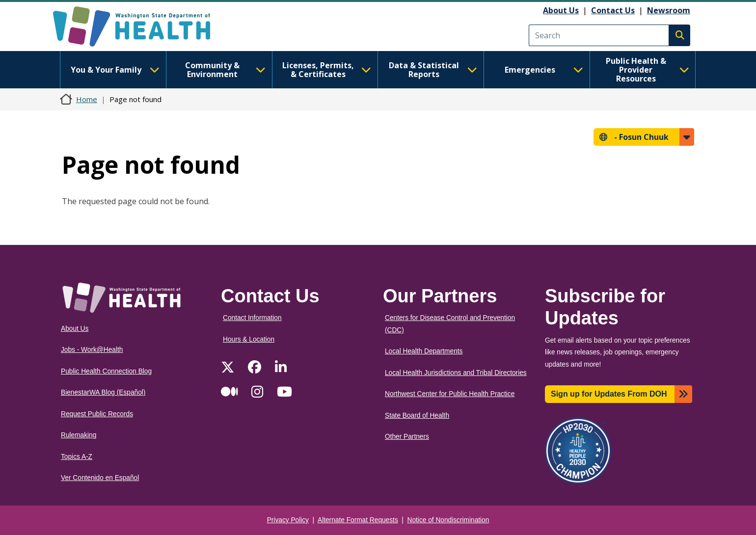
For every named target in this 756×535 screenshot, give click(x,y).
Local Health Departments (424, 351)
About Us (561, 10)
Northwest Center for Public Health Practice (450, 394)
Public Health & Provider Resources (648, 70)
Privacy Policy (288, 520)
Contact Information (252, 318)
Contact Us (613, 10)
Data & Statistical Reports (433, 70)
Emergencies (544, 70)
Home (87, 99)
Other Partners (407, 437)
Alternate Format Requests (358, 520)
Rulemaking (79, 435)
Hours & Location (249, 339)
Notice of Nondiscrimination (448, 520)
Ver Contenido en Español (100, 478)
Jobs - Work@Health (92, 350)
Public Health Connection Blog (106, 371)
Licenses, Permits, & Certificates (327, 70)
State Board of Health (417, 415)
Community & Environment (225, 70)
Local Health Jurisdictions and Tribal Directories (456, 373)
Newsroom (669, 10)
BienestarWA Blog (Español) (103, 392)
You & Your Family (115, 70)
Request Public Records (97, 414)
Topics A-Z (77, 457)
